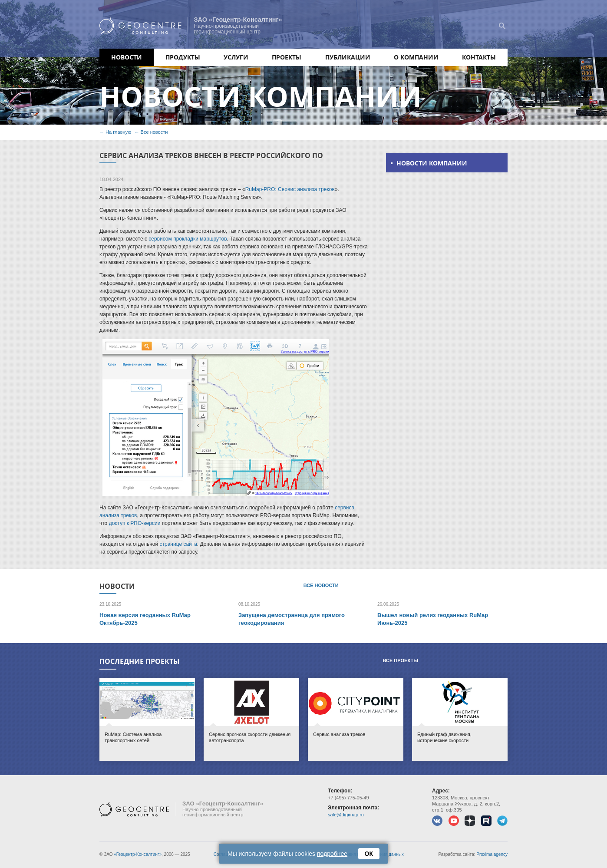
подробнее (332, 854)
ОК (369, 854)
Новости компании (432, 163)
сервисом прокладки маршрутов (188, 239)
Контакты (479, 57)
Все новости (154, 132)
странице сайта (178, 544)
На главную (118, 132)
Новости (127, 57)
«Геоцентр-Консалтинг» (138, 854)
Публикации (348, 57)
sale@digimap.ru (346, 815)
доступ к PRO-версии (135, 523)
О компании (416, 57)
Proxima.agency (492, 854)
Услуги (236, 57)
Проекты (287, 57)
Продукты (183, 57)
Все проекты (400, 660)
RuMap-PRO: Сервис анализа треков (290, 189)
